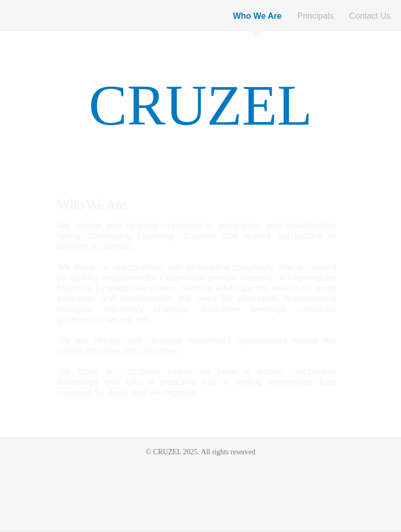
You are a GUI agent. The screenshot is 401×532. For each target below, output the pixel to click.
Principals (316, 16)
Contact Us (370, 16)
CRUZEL (200, 105)
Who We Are (257, 16)
